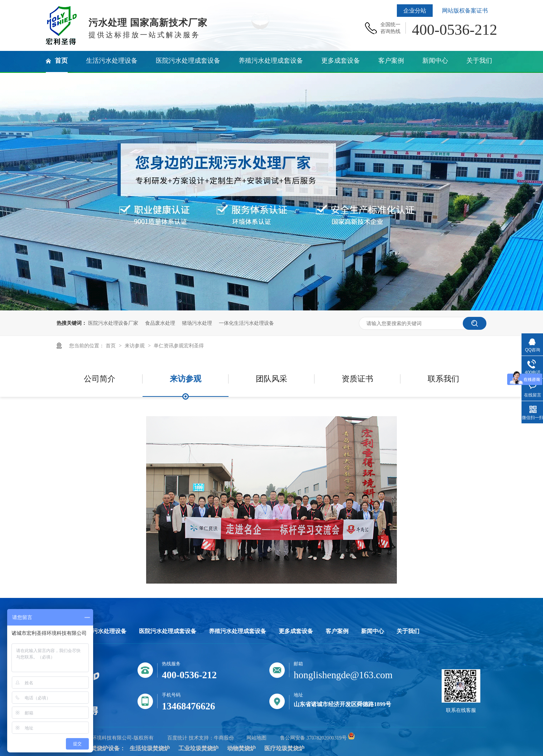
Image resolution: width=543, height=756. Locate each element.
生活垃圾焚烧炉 (150, 748)
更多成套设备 (296, 631)
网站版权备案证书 (465, 11)
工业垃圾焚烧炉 (198, 748)
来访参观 (135, 346)
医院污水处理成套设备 (168, 631)
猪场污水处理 (197, 323)
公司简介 (100, 379)
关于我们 (408, 631)
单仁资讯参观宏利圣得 (179, 346)
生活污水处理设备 (104, 631)
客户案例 (337, 631)
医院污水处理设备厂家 (113, 323)
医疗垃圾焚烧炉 (284, 748)
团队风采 (271, 379)
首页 (111, 346)
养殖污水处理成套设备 (237, 631)
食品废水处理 (160, 323)
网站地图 (256, 738)
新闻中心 (373, 631)
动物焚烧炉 (241, 748)
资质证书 (357, 379)
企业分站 (415, 11)
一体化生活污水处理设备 (246, 323)
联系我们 (443, 379)
